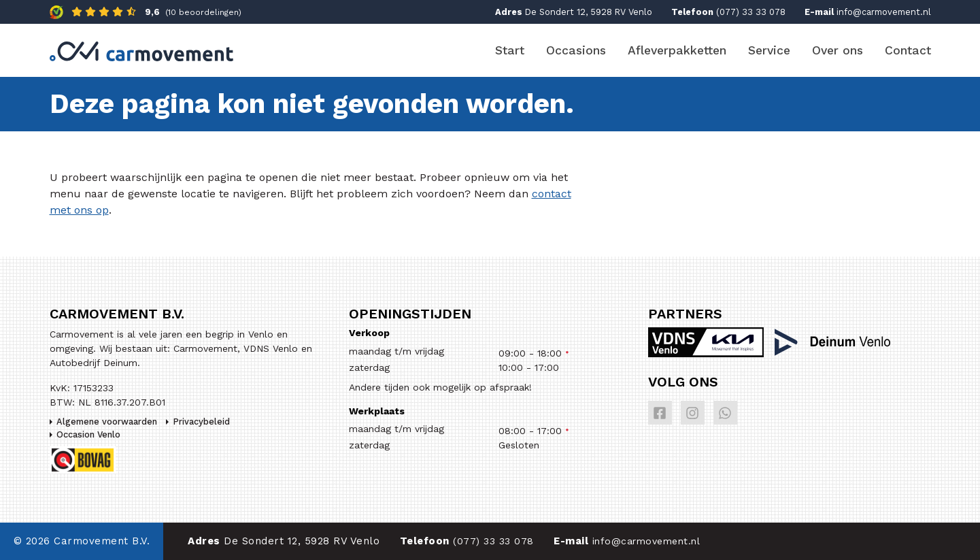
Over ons (838, 50)
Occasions (576, 50)
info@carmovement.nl (884, 12)
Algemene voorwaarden (107, 422)
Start (510, 50)
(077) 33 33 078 (751, 12)
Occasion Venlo (88, 434)
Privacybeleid (201, 422)
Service (769, 50)
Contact (908, 50)
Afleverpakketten (677, 50)
